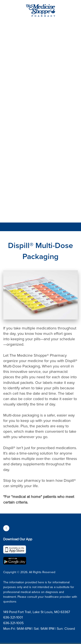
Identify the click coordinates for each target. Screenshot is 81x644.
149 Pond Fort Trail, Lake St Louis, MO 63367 (37, 612)
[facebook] (6, 528)
